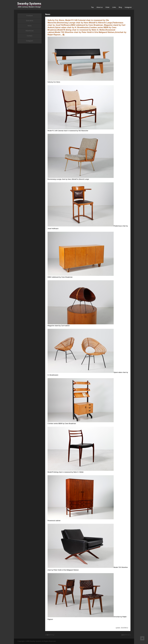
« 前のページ (50, 635)
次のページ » (126, 635)
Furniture (30, 16)
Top (92, 7)
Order (107, 7)
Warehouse (30, 31)
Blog (120, 7)
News (30, 26)
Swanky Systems (29, 5)
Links (114, 7)
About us (100, 7)
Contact (30, 36)
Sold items (30, 21)
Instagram (128, 7)
